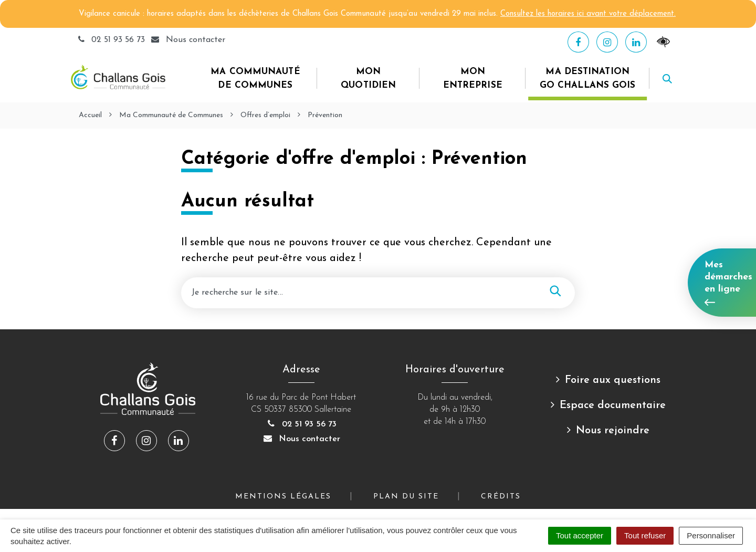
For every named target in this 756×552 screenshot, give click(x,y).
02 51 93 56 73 (112, 40)
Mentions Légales (283, 497)
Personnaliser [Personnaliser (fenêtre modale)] (711, 535)
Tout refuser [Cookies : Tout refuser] (645, 535)
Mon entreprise (473, 79)
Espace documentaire (613, 405)
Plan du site (406, 497)
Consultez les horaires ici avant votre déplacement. (588, 14)
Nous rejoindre (613, 431)
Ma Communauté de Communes (255, 79)
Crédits (501, 497)
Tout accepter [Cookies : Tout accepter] (580, 535)
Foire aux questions (613, 380)
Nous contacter (301, 439)
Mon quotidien (368, 79)
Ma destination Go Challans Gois (588, 79)
